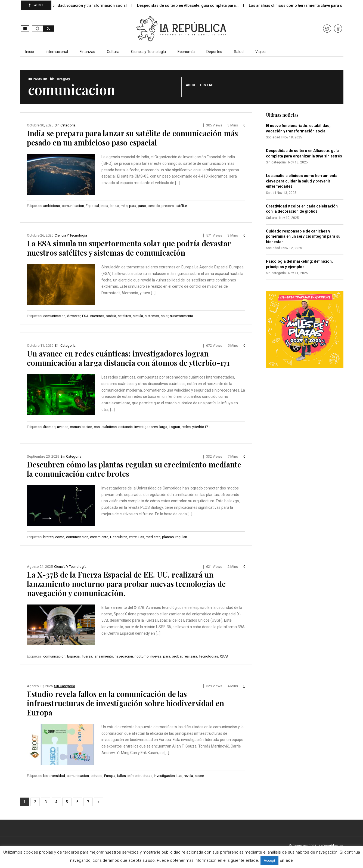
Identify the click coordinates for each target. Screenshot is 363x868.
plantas (168, 537)
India (104, 206)
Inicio (30, 52)
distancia (125, 427)
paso (142, 206)
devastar (74, 316)
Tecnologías (208, 656)
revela (188, 776)
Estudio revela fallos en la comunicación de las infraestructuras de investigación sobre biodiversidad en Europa (125, 703)
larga (163, 427)
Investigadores (146, 427)
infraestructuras (140, 776)
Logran (174, 427)
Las (141, 537)
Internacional (57, 52)
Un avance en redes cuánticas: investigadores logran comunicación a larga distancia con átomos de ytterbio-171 (128, 358)
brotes (48, 537)
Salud (239, 52)
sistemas (152, 316)
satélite (181, 206)
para (133, 206)
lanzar (114, 206)
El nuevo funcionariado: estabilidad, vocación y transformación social (70, 5)
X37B (224, 656)
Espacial (92, 206)
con (97, 427)
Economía (186, 52)
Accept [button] (269, 861)
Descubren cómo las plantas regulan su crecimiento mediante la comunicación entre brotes (134, 469)
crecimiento (99, 537)
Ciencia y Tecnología (148, 52)
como (60, 537)
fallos (121, 776)
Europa (110, 776)
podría (111, 316)
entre (133, 537)
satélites (124, 316)
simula (138, 316)
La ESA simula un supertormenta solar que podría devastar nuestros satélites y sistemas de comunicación (129, 248)
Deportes (214, 52)
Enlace (286, 860)
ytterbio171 (201, 427)
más (124, 206)
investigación (164, 776)
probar (177, 656)
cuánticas (109, 427)
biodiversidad (54, 776)
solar (165, 316)
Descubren (119, 537)
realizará (190, 656)
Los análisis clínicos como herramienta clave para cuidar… (307, 5)
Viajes (260, 52)
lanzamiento (103, 656)
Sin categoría (65, 125)
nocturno (142, 656)
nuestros (97, 316)
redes (186, 427)
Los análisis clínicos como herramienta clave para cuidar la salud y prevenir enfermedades (302, 181)
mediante (153, 537)
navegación (124, 656)
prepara (168, 206)
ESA (85, 316)
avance (63, 427)
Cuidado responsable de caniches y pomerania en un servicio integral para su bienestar (303, 236)
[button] (25, 29)
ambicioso (52, 206)
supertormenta (181, 316)
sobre (199, 776)
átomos (49, 427)
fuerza (87, 656)
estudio (97, 776)
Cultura (113, 52)
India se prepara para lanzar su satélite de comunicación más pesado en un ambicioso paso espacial (132, 138)
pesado (154, 206)
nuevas (156, 656)
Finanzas (87, 52)
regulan (181, 537)
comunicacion (73, 206)
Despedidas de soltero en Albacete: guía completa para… (194, 5)
